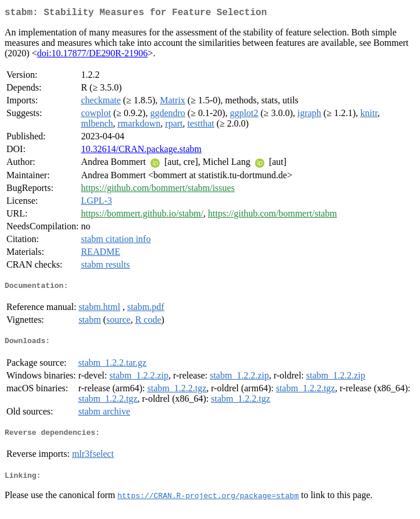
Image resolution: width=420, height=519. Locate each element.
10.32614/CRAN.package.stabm (141, 151)
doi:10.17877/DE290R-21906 (93, 55)
